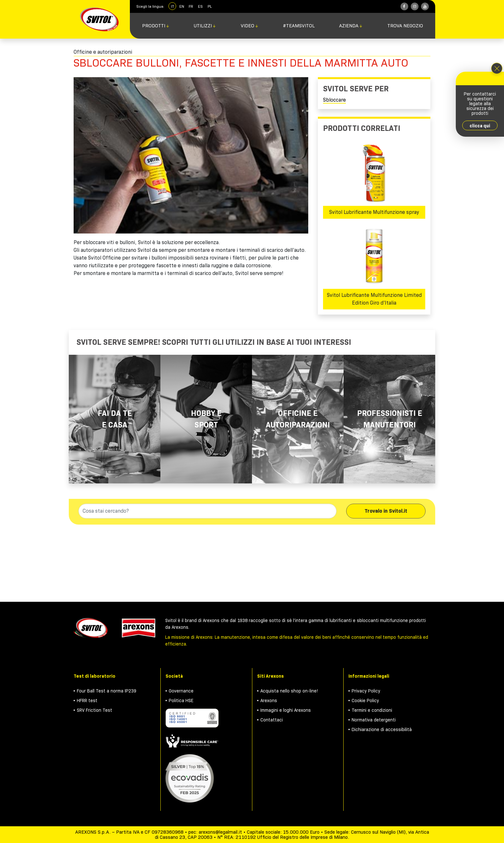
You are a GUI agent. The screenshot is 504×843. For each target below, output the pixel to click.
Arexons (269, 701)
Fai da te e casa (115, 419)
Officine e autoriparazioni (298, 419)
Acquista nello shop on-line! (289, 691)
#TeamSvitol (299, 26)
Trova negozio (405, 26)
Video (250, 26)
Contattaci (272, 720)
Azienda (351, 26)
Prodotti (156, 26)
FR (191, 6)
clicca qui (480, 126)
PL (210, 6)
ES (200, 6)
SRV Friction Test (94, 710)
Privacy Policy (366, 691)
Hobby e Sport (206, 419)
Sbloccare (334, 100)
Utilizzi (205, 26)
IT (172, 6)
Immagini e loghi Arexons (286, 710)
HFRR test (87, 701)
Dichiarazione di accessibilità (382, 729)
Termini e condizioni (372, 710)
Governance (181, 691)
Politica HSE (181, 701)
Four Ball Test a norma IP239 (107, 691)
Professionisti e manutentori (390, 419)
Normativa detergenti (374, 720)
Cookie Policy (365, 701)
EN (182, 6)
